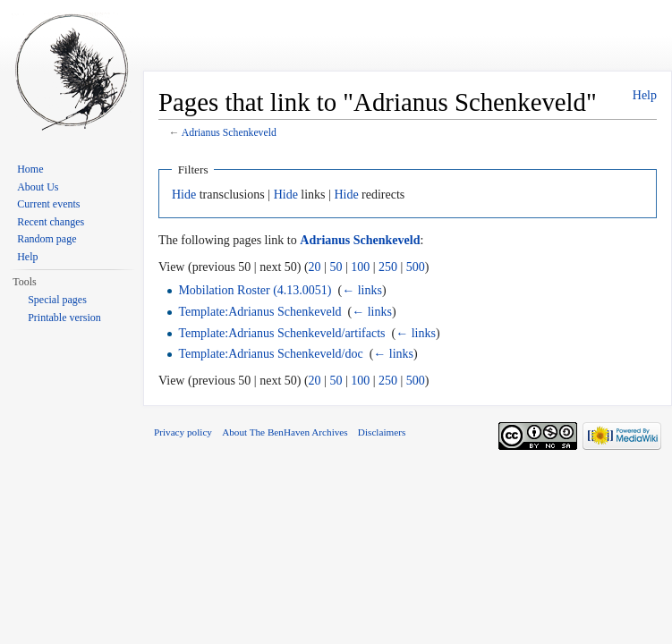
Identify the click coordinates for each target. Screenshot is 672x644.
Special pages (57, 300)
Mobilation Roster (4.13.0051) (255, 290)
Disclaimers (382, 432)
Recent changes (51, 222)
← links (362, 290)
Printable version (64, 318)
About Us (38, 187)
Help (645, 95)
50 (336, 267)
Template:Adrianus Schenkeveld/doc (270, 354)
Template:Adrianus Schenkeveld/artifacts (281, 333)
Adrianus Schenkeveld (229, 133)
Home (30, 169)
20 (315, 267)
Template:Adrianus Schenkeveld (259, 312)
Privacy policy (183, 432)
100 (360, 267)
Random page (47, 239)
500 (416, 267)
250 (388, 267)
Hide (184, 195)
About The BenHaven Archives (285, 432)
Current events (48, 204)
